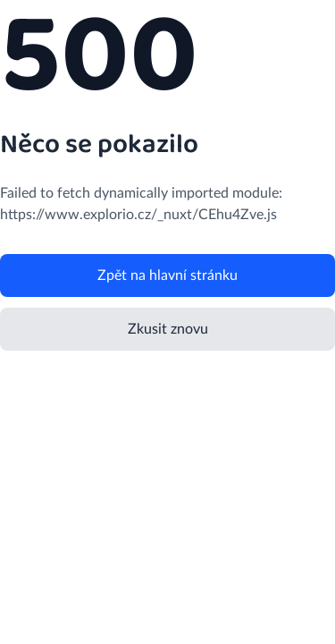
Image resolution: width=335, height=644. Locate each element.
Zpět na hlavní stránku (167, 275)
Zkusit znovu (168, 329)
